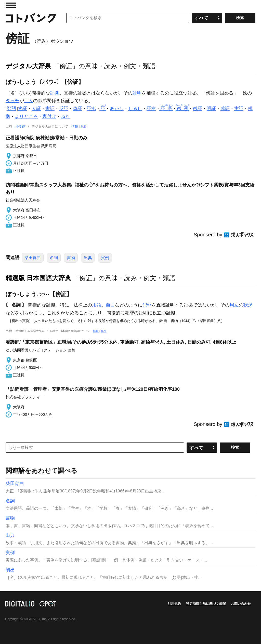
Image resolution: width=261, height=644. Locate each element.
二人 (29, 101)
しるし (135, 109)
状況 (248, 305)
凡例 (84, 126)
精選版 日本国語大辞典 (38, 278)
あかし (117, 109)
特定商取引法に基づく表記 (206, 604)
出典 (88, 258)
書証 (50, 109)
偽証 (77, 109)
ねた (65, 116)
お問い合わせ (241, 604)
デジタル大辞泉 (28, 66)
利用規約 (174, 604)
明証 (211, 109)
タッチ (12, 101)
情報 (75, 126)
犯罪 (147, 305)
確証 (225, 109)
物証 (22, 109)
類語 (12, 109)
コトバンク (31, 18)
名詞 (54, 258)
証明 (137, 93)
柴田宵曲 (33, 258)
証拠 (55, 93)
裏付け (49, 116)
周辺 (234, 305)
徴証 (198, 109)
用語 (97, 305)
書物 (71, 258)
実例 (105, 258)
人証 (36, 109)
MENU (11, 5)
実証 (239, 109)
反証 (64, 109)
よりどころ (26, 116)
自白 (110, 305)
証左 (151, 109)
